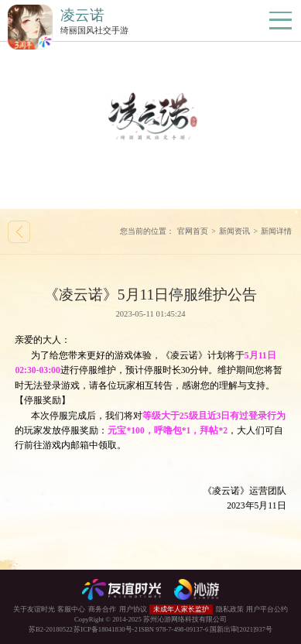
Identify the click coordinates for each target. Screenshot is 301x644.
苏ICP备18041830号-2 (106, 629)
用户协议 (133, 609)
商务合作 (102, 609)
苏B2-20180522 (51, 629)
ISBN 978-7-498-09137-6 (173, 629)
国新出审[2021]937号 (241, 629)
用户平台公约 (267, 609)
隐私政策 (230, 609)
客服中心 (71, 609)
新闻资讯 (234, 231)
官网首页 (193, 231)
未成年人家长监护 (181, 609)
